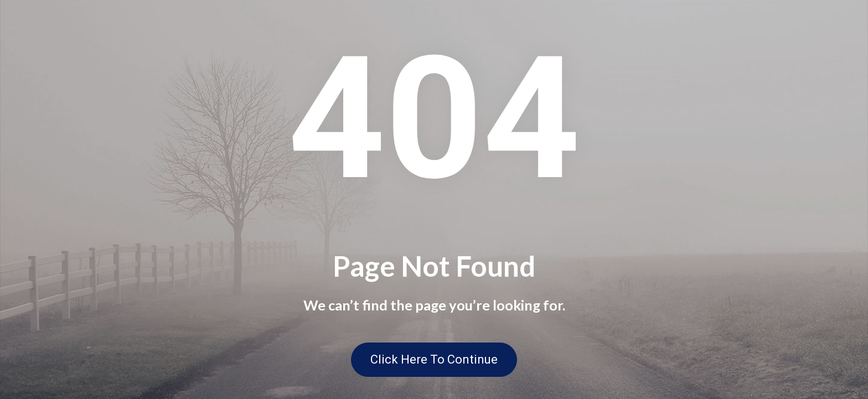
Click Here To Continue (434, 359)
